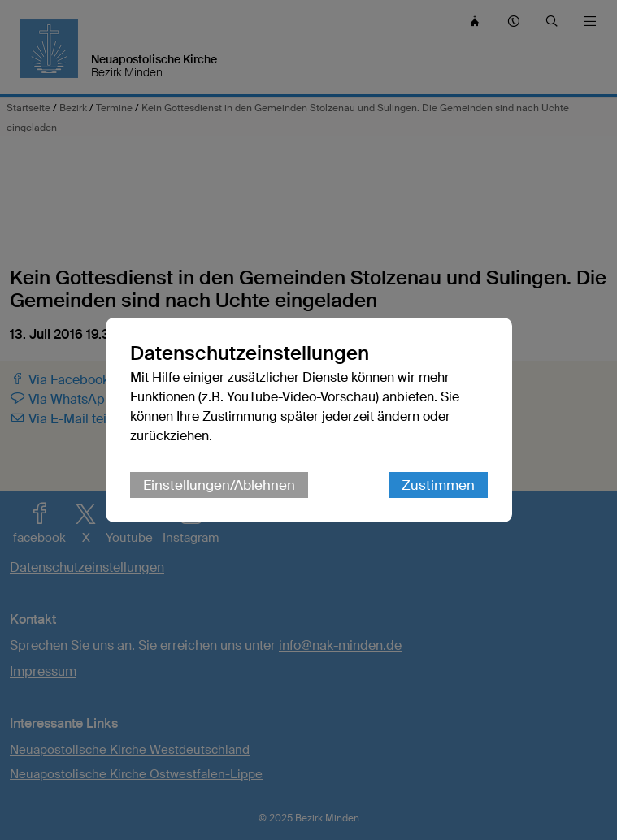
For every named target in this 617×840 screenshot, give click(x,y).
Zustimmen (438, 485)
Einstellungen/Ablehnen (219, 485)
